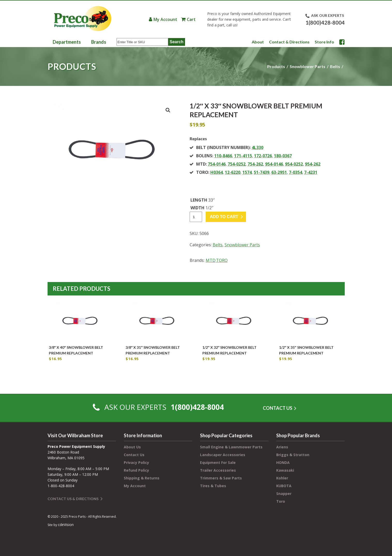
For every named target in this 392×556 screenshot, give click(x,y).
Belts (335, 66)
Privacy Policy (136, 462)
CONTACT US (278, 408)
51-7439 (262, 172)
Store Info (324, 42)
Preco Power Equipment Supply (82, 19)
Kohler (282, 478)
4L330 (258, 147)
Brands (99, 42)
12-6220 (233, 172)
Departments (67, 42)
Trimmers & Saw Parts (221, 478)
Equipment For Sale (218, 462)
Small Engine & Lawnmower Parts (231, 447)
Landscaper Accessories (223, 455)
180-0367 (283, 156)
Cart (191, 19)
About (258, 42)
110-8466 (223, 156)
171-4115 (243, 156)
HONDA (283, 462)
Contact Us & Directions (73, 499)
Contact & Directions (289, 42)
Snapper (284, 494)
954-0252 (294, 164)
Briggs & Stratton (293, 455)
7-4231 (311, 172)
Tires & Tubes (213, 486)
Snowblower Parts (308, 66)
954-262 (313, 164)
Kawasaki (285, 470)
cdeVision (66, 525)
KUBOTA (284, 486)
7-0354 (295, 172)
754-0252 (237, 164)
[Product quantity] (196, 217)
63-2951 (279, 172)
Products (276, 66)
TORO (222, 260)
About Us (132, 447)
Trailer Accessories (218, 470)
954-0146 (274, 164)
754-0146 (217, 164)
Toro (281, 501)
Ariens (282, 447)
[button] (168, 110)
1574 (247, 172)
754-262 (255, 164)
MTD (211, 260)
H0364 (217, 172)
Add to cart (224, 217)
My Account (165, 19)
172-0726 (263, 156)
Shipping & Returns (142, 478)
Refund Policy (136, 470)
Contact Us (134, 455)
